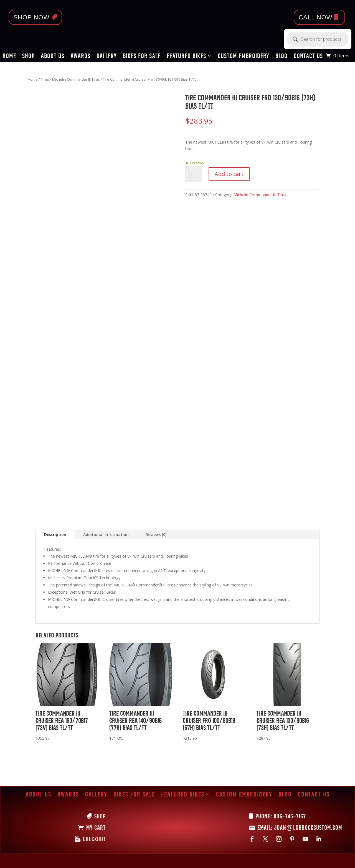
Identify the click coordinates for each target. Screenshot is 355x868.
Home (9, 57)
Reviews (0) (156, 534)
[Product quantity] (194, 174)
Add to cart (229, 174)
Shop (28, 57)
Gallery (107, 57)
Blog (282, 57)
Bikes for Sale (142, 57)
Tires (45, 79)
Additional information (106, 534)
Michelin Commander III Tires (76, 79)
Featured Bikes (186, 57)
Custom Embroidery (244, 57)
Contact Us (308, 57)
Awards (80, 57)
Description (55, 534)
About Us (53, 57)
